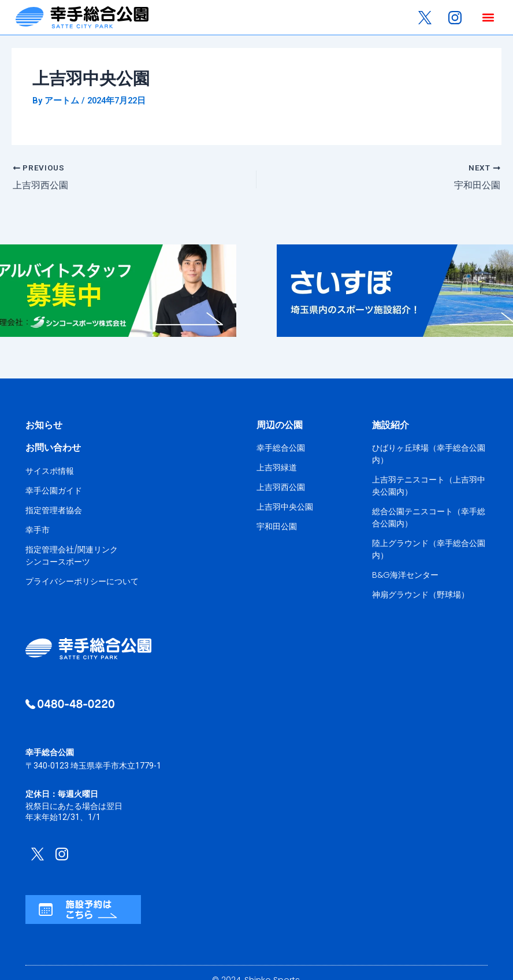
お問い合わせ (53, 447)
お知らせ (44, 424)
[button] (488, 18)
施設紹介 (391, 424)
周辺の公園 (280, 424)
